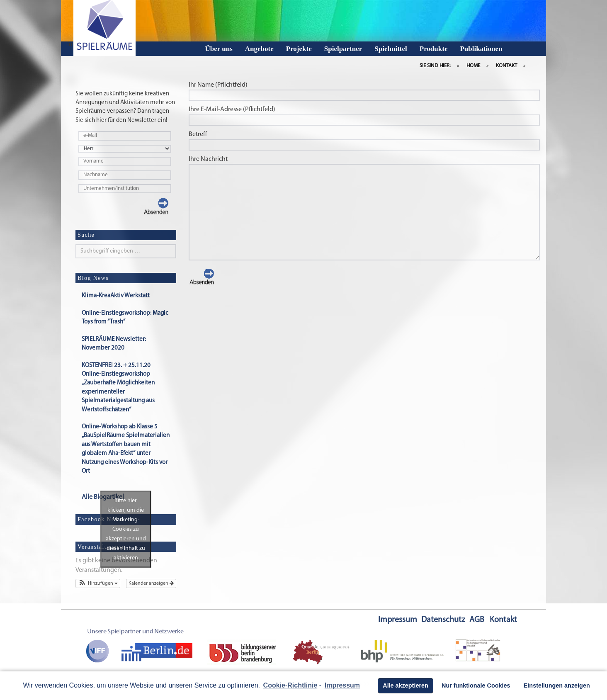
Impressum (398, 620)
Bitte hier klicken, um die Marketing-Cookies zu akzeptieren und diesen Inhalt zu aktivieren (126, 529)
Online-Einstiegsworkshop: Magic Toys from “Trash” (125, 318)
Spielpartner (343, 49)
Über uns (219, 49)
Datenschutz (443, 620)
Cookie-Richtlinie (290, 685)
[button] (98, 584)
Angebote (259, 49)
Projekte (299, 49)
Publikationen (481, 49)
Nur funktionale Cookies (476, 685)
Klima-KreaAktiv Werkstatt (116, 296)
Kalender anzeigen (151, 584)
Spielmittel (391, 49)
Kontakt (503, 620)
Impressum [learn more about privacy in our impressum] (342, 685)
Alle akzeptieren (405, 685)
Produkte (434, 49)
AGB (477, 620)
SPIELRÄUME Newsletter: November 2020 (114, 344)
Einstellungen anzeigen (557, 685)
